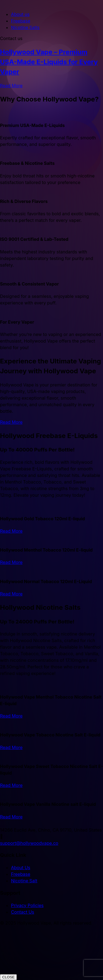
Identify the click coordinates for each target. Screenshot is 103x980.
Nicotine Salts (25, 27)
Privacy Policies (27, 905)
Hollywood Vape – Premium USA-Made (49, 62)
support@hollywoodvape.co (29, 843)
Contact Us (23, 912)
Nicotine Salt (24, 881)
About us (20, 14)
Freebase (21, 21)
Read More (11, 86)
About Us (21, 868)
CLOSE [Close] (8, 977)
